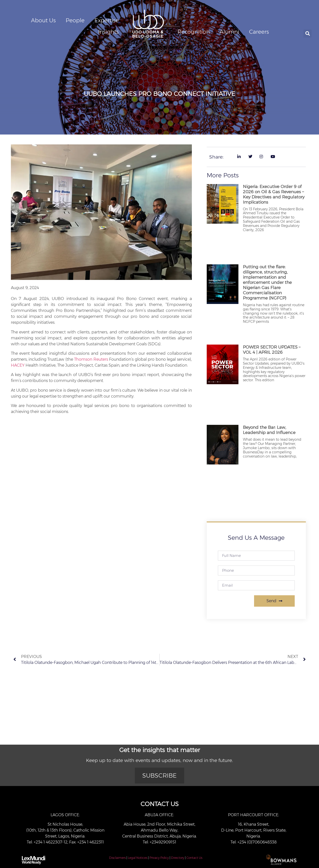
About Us (43, 20)
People (75, 20)
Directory (178, 858)
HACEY (18, 365)
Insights (108, 32)
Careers (259, 32)
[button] (307, 34)
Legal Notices (138, 858)
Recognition (194, 32)
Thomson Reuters (91, 359)
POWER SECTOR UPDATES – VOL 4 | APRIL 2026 (272, 350)
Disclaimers (117, 858)
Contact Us (194, 858)
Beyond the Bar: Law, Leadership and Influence (269, 430)
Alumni (229, 32)
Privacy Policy (159, 858)
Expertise (107, 20)
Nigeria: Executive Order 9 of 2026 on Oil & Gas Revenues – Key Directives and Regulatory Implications (274, 194)
